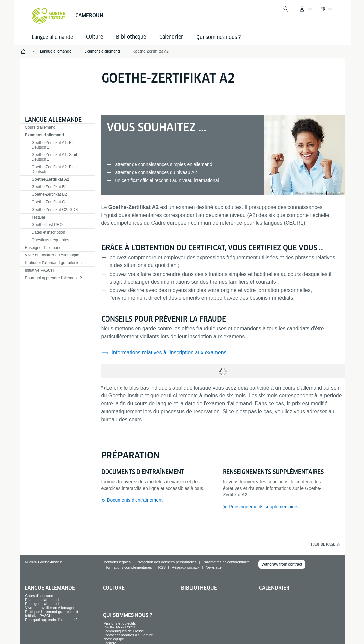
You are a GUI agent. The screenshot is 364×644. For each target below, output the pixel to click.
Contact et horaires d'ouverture (128, 635)
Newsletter (214, 567)
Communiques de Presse (124, 631)
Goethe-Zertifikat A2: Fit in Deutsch (55, 169)
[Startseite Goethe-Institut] (48, 16)
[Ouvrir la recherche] (286, 9)
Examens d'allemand (45, 135)
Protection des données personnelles (167, 562)
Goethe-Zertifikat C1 (49, 202)
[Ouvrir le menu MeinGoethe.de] (305, 9)
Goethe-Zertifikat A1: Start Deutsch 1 (55, 157)
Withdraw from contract (282, 564)
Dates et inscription (48, 232)
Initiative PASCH (40, 270)
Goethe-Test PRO (47, 225)
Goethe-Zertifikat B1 (49, 187)
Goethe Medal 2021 (119, 627)
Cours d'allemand (40, 127)
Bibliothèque (199, 588)
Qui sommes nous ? (218, 37)
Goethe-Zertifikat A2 (151, 51)
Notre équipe (114, 639)
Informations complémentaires (127, 567)
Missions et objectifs (119, 623)
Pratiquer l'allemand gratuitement (54, 263)
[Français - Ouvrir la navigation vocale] (326, 9)
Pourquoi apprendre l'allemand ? (54, 278)
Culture (114, 588)
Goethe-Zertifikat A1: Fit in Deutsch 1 (55, 145)
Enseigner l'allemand (43, 248)
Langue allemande (52, 37)
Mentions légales (117, 562)
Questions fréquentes (50, 240)
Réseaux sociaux (186, 567)
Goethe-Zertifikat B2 (49, 194)
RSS (162, 567)
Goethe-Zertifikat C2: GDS (55, 210)
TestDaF (39, 217)
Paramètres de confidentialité (226, 562)
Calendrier (274, 588)
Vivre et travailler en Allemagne (52, 255)
